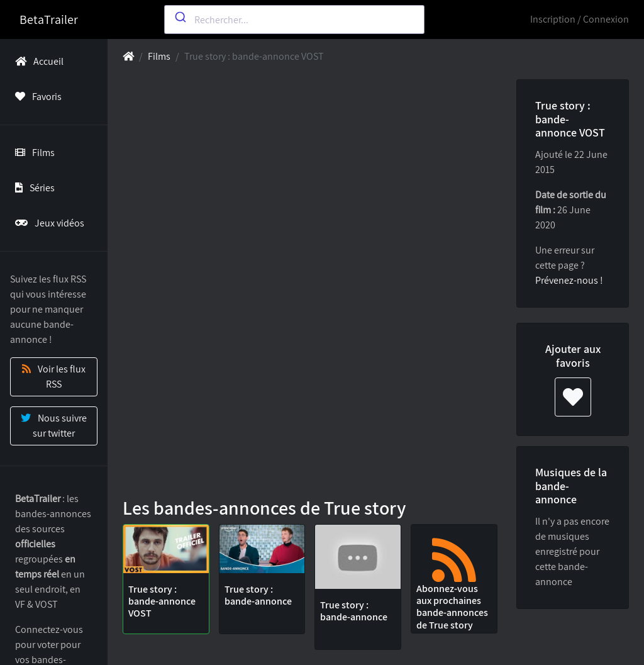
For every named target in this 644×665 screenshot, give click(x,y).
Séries (32, 188)
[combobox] (294, 20)
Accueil (37, 61)
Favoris (36, 97)
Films (32, 153)
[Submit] (180, 17)
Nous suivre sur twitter (54, 426)
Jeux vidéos (47, 223)
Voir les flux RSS (54, 377)
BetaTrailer (49, 20)
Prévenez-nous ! (569, 280)
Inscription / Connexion (580, 19)
